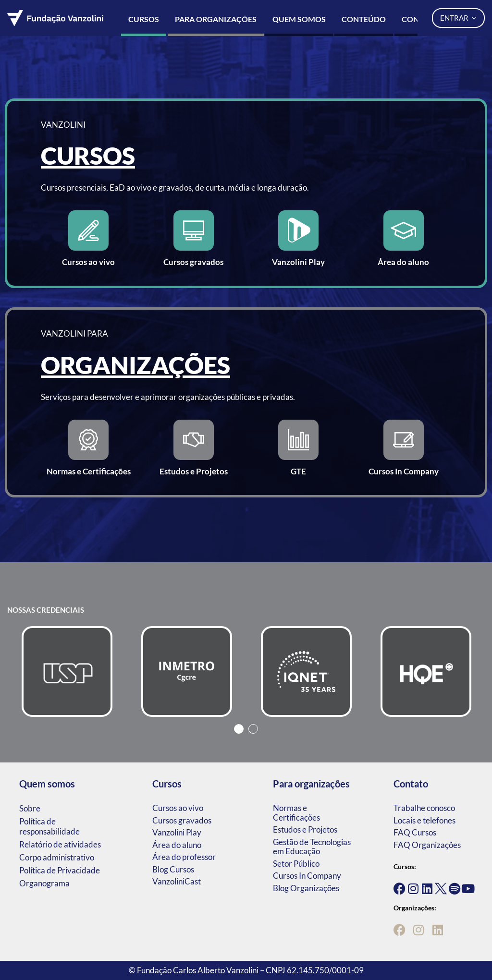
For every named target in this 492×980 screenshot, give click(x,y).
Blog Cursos (173, 869)
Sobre (30, 808)
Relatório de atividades (60, 844)
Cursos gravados (182, 820)
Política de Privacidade (60, 870)
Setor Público (296, 864)
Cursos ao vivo (178, 808)
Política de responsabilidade (49, 826)
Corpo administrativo (57, 857)
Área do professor (184, 857)
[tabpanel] (67, 671)
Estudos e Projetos (305, 829)
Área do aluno (177, 845)
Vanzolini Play (177, 832)
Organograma (44, 883)
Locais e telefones (424, 820)
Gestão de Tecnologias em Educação (312, 847)
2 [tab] (253, 729)
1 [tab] (239, 729)
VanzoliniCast (177, 881)
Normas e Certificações (296, 813)
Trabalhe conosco (424, 808)
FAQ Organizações (427, 845)
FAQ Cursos (415, 832)
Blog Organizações (306, 888)
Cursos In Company (307, 876)
